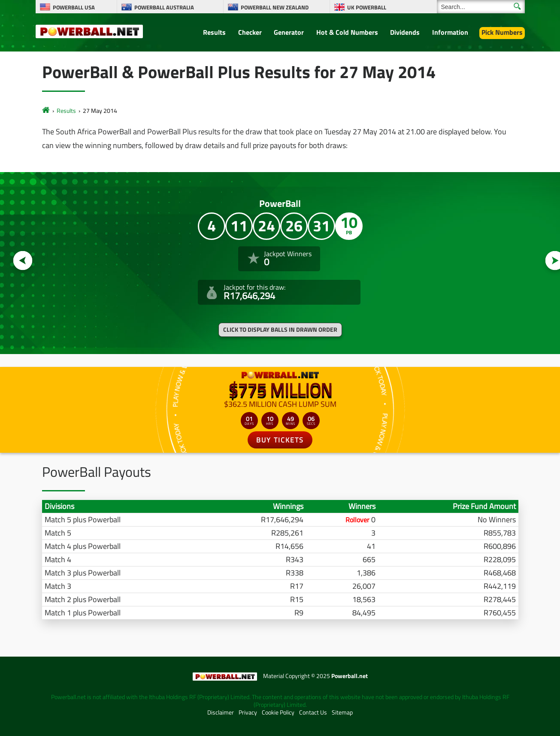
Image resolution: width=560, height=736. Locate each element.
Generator (289, 32)
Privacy (248, 712)
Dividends (405, 32)
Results (214, 32)
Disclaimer (221, 712)
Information (450, 32)
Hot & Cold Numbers (347, 32)
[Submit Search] (517, 6)
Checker (250, 32)
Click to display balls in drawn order (280, 330)
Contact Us (313, 712)
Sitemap (342, 712)
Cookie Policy (278, 712)
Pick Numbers (502, 32)
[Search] (481, 7)
